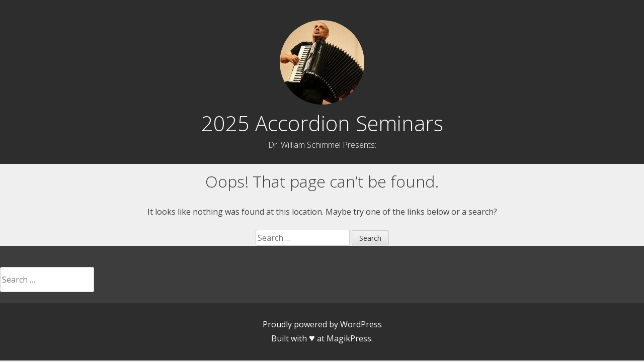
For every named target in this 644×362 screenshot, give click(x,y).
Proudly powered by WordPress (322, 324)
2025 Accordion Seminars (322, 123)
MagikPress (349, 338)
